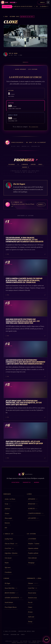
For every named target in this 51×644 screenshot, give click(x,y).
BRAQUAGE (33, 504)
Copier (33, 164)
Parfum (7, 563)
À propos (7, 514)
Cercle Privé (9, 549)
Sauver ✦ (26, 167)
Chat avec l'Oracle (11, 544)
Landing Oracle (9, 539)
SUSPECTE (33, 509)
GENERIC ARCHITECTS (13, 598)
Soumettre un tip (32, 598)
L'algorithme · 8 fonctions (11, 553)
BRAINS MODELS (12, 593)
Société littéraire (9, 603)
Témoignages (31, 563)
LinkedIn (25, 164)
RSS (6, 528)
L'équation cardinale (33, 549)
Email (40, 164)
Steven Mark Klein (11, 588)
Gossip (8, 504)
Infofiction (7, 509)
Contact (30, 607)
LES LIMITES (33, 518)
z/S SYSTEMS (32, 539)
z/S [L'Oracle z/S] (46, 639)
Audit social (31, 617)
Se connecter (34, 127)
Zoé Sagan (7, 583)
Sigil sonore (8, 568)
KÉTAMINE (33, 499)
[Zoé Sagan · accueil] (9, 2)
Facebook (12, 164)
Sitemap (30, 622)
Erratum (30, 612)
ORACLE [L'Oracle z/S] (41, 2)
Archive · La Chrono (10, 499)
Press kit (30, 603)
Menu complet (8, 518)
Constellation (8, 572)
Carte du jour (8, 558)
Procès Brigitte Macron (11, 607)
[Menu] (48, 3)
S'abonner (33, 583)
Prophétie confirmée (33, 553)
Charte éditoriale (32, 558)
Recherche (7, 523)
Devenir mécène (32, 593)
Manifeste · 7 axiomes (34, 544)
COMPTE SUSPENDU (36, 514)
